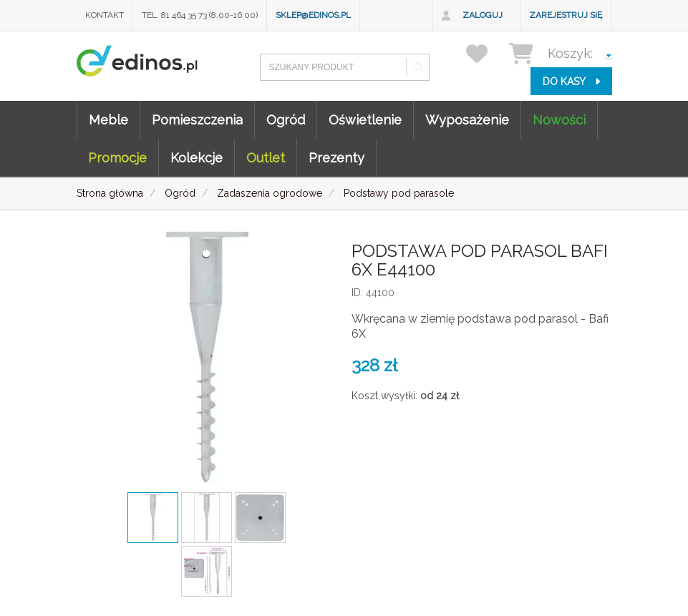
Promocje (117, 158)
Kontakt (105, 15)
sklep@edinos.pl (313, 15)
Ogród (286, 120)
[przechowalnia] (486, 53)
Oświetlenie (365, 120)
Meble (108, 120)
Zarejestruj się (566, 15)
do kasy (571, 82)
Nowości (559, 120)
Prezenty (336, 158)
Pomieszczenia (197, 120)
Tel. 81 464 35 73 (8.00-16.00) (200, 15)
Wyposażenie (467, 120)
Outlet (266, 158)
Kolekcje (197, 158)
